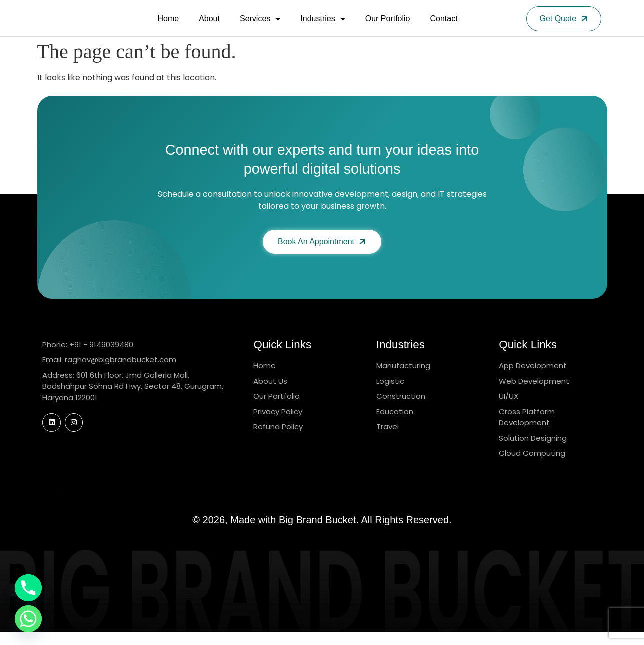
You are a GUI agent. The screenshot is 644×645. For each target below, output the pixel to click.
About (209, 25)
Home (168, 25)
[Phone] (28, 588)
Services (260, 25)
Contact (444, 25)
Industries (323, 25)
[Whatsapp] (28, 619)
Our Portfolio (388, 25)
